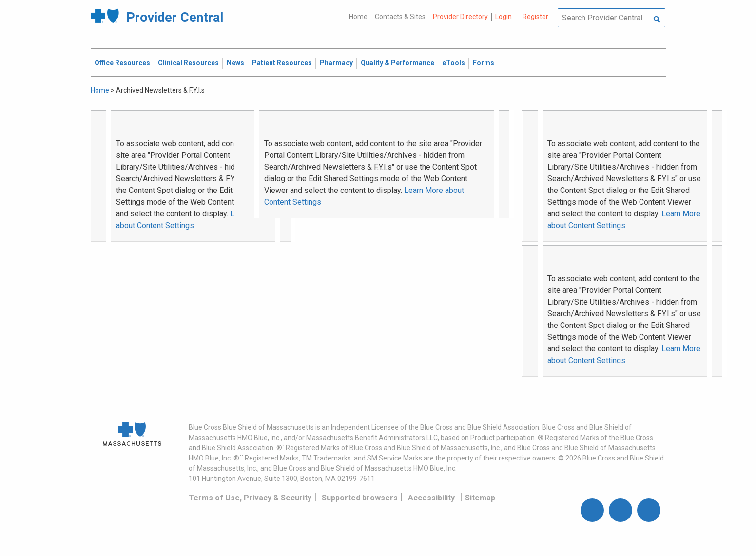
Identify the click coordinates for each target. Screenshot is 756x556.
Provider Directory (460, 17)
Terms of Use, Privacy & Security (250, 498)
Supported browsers (360, 498)
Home (358, 17)
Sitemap (480, 498)
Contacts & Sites (400, 17)
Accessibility (431, 498)
